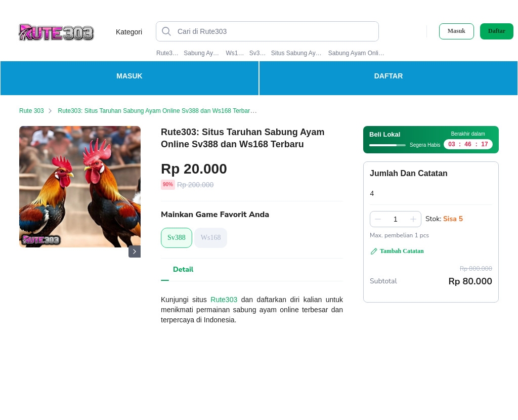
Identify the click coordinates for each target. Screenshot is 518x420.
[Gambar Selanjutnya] (135, 251)
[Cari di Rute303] (275, 31)
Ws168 (235, 53)
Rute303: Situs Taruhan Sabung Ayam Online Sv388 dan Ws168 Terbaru (162, 111)
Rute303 (168, 53)
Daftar (497, 31)
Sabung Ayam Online (357, 53)
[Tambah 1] (413, 219)
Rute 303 (38, 111)
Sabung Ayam (202, 53)
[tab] (183, 270)
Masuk (457, 31)
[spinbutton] (396, 219)
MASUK (129, 76)
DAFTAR (389, 76)
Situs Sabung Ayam (297, 53)
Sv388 (258, 53)
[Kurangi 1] (378, 219)
